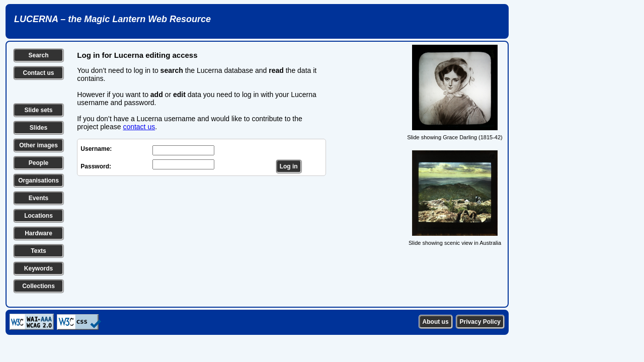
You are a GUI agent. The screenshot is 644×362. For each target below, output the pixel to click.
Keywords (38, 268)
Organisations (38, 180)
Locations (38, 216)
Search (38, 55)
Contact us (38, 73)
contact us (139, 127)
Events (38, 198)
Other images (38, 145)
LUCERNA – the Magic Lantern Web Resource (112, 19)
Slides (38, 128)
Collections (38, 286)
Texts (38, 251)
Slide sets (38, 110)
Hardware (38, 233)
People (38, 163)
